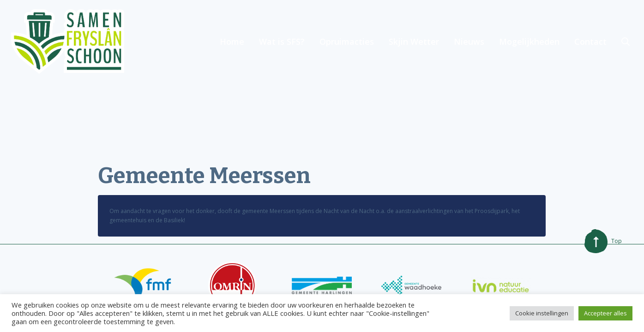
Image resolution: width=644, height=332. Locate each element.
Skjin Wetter (414, 41)
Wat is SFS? (282, 41)
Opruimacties (347, 41)
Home (232, 41)
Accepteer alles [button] (605, 313)
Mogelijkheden (529, 41)
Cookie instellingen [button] (542, 313)
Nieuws (469, 41)
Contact (590, 41)
